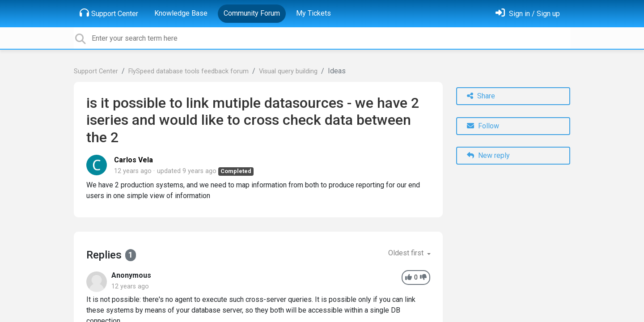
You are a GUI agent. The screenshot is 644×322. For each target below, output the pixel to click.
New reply (488, 155)
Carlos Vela (133, 160)
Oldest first (407, 253)
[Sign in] (528, 14)
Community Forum (252, 13)
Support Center (109, 13)
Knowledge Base (181, 13)
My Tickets (314, 13)
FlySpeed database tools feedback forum (189, 71)
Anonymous (131, 275)
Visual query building (288, 71)
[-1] (423, 278)
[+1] (409, 278)
